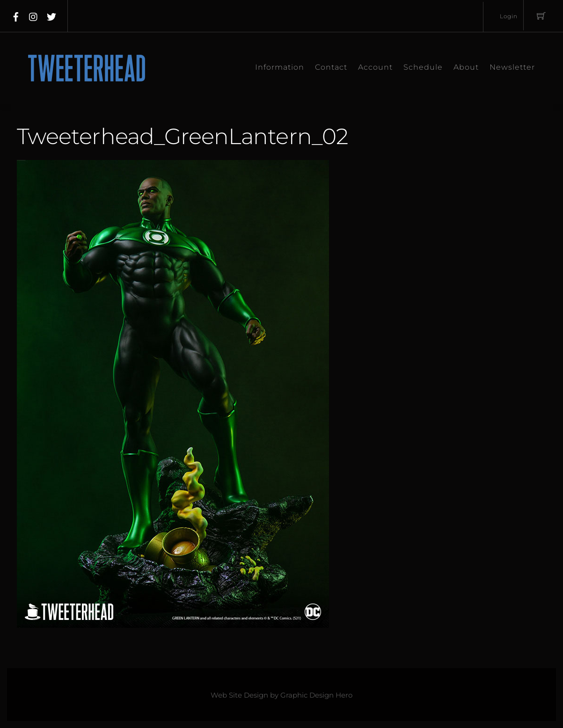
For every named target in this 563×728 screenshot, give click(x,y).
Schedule (423, 67)
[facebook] (16, 15)
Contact (331, 67)
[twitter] (51, 15)
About (466, 67)
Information (280, 67)
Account (375, 67)
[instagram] (34, 15)
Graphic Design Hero (316, 695)
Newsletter (512, 67)
